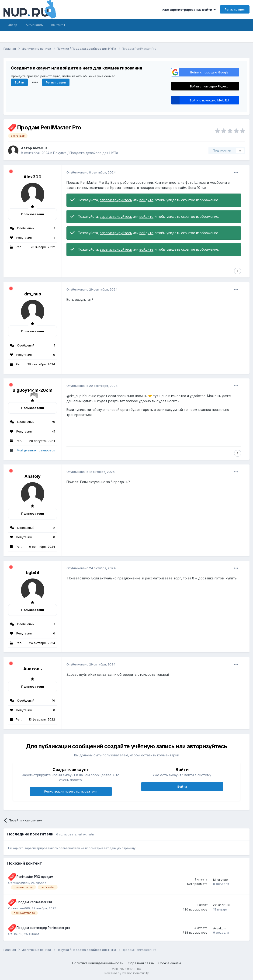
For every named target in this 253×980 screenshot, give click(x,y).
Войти (19, 82)
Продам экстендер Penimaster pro (43, 928)
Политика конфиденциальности (98, 963)
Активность (34, 25)
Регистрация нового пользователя (71, 791)
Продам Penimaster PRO (35, 902)
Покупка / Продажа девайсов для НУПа (86, 153)
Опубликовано (91, 172)
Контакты (58, 25)
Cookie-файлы (170, 963)
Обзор (12, 25)
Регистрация (235, 9)
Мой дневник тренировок (36, 450)
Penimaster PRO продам (35, 877)
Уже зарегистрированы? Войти (189, 10)
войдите (146, 200)
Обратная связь (141, 963)
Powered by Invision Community (127, 973)
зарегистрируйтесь (116, 200)
